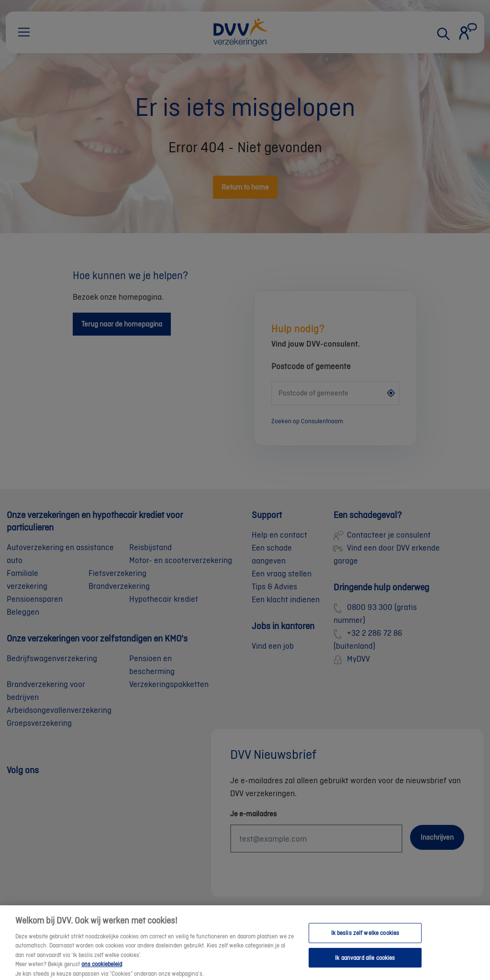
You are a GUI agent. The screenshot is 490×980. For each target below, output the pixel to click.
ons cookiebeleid (102, 971)
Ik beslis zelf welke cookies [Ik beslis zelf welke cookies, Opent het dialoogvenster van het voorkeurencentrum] (365, 940)
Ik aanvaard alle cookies (365, 965)
